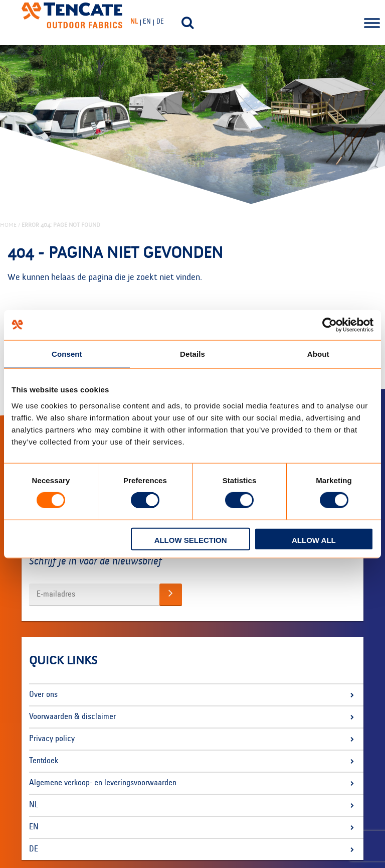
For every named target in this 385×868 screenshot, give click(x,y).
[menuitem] (135, 22)
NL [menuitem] (134, 22)
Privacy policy (52, 739)
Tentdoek (44, 761)
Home (8, 225)
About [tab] (318, 354)
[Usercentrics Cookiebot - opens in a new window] (330, 325)
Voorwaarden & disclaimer (72, 717)
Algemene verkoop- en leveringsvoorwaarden (103, 783)
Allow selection (191, 540)
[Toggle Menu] (372, 23)
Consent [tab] (67, 354)
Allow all (314, 540)
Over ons (43, 695)
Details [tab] (192, 354)
